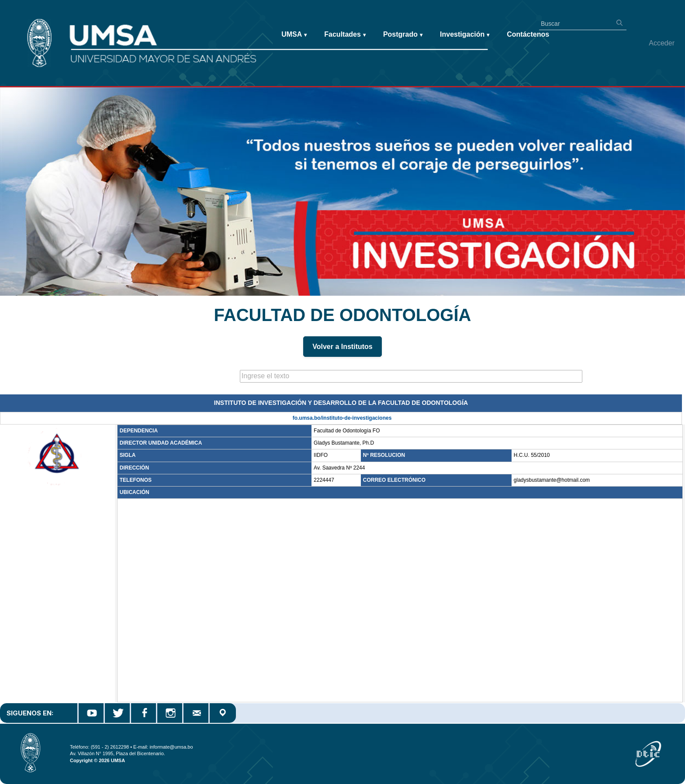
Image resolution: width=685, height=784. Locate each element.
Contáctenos (528, 34)
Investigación (465, 35)
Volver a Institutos (342, 347)
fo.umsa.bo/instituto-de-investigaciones (342, 418)
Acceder (662, 43)
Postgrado (403, 35)
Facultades (345, 35)
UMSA (294, 35)
